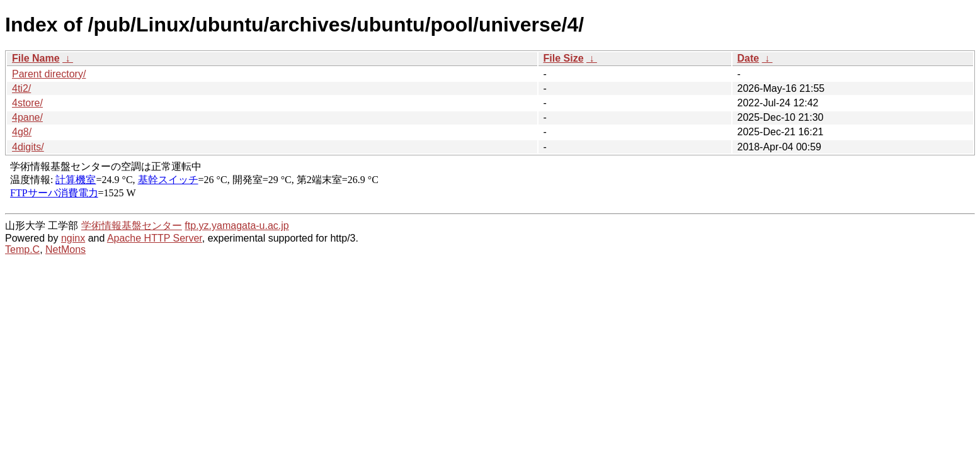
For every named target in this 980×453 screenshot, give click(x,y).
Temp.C (22, 249)
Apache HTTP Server (155, 238)
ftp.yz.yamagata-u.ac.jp (236, 226)
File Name (36, 58)
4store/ (27, 103)
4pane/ (27, 117)
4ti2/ (21, 88)
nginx (73, 238)
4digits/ (28, 147)
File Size (564, 58)
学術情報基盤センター (132, 226)
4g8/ (22, 132)
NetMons (66, 249)
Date (749, 58)
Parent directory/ (49, 74)
